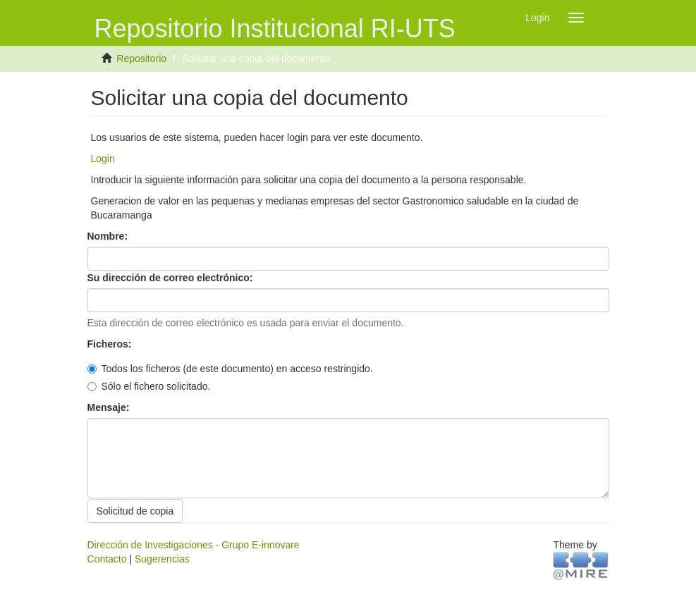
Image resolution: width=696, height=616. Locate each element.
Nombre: (109, 236)
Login (103, 159)
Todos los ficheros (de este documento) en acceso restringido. (230, 369)
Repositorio (141, 58)
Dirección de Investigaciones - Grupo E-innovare (194, 545)
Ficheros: (111, 344)
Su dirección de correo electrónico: (172, 278)
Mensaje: (110, 407)
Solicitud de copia (135, 511)
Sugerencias (162, 559)
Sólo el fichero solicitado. (149, 386)
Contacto (107, 559)
